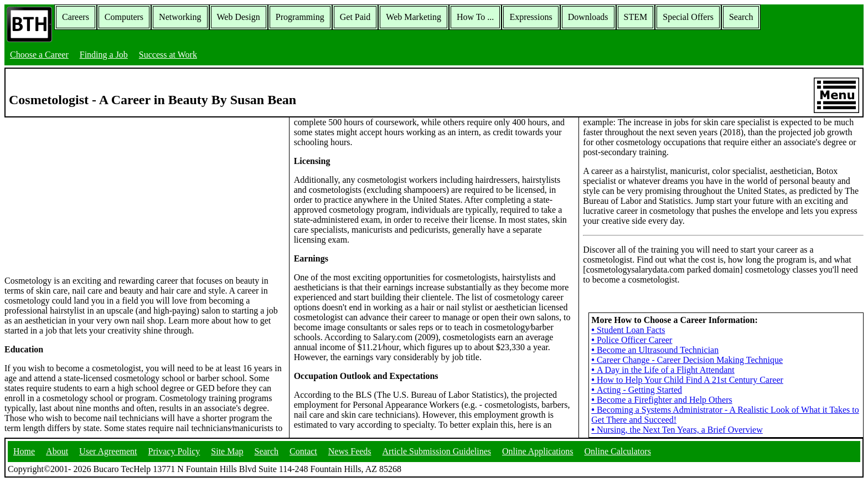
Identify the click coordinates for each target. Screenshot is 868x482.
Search (741, 17)
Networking (180, 17)
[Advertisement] (144, 196)
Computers (124, 17)
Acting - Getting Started (637, 390)
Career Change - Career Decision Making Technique (687, 360)
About (57, 451)
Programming (300, 17)
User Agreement (108, 451)
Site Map (227, 451)
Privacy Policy (174, 451)
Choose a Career (39, 55)
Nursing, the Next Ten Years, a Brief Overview (677, 430)
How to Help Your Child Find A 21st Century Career (687, 380)
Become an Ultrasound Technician (655, 350)
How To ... (475, 17)
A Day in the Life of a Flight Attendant (663, 370)
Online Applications (538, 451)
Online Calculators (617, 451)
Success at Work (168, 55)
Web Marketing (414, 17)
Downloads (588, 17)
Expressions (531, 17)
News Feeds (350, 451)
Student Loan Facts (628, 330)
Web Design (239, 17)
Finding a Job (104, 55)
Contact (303, 451)
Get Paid (355, 17)
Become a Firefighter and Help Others (662, 400)
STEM (636, 17)
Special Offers (688, 17)
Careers (76, 17)
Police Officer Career (632, 340)
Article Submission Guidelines (437, 451)
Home (24, 451)
